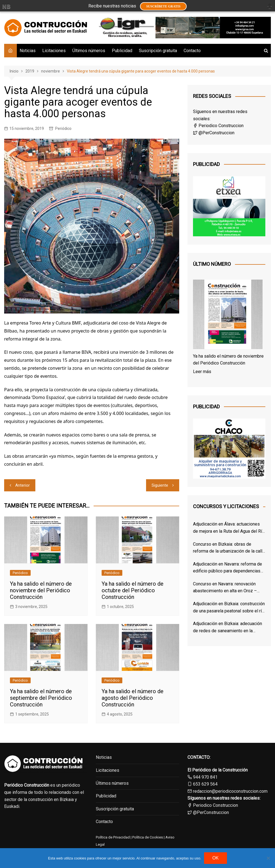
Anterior (23, 485)
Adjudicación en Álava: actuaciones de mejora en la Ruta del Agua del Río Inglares (229, 528)
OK (215, 858)
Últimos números (89, 51)
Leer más (202, 372)
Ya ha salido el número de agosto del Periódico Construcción (133, 698)
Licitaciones (54, 51)
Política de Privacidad (113, 837)
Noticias (28, 51)
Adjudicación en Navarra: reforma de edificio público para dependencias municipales (228, 568)
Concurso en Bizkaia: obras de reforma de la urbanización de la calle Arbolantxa (229, 548)
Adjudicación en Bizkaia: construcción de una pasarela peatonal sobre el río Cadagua (229, 608)
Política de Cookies (147, 837)
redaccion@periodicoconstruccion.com (230, 791)
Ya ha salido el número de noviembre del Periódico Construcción (41, 590)
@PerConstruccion (214, 133)
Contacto (192, 51)
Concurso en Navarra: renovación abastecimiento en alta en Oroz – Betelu (225, 588)
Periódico (63, 128)
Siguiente (160, 485)
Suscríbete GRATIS (163, 6)
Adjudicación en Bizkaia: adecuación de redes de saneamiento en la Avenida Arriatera (228, 628)
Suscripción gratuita (158, 51)
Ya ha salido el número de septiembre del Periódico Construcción (41, 698)
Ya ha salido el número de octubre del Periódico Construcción (133, 590)
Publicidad (122, 51)
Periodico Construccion (218, 126)
